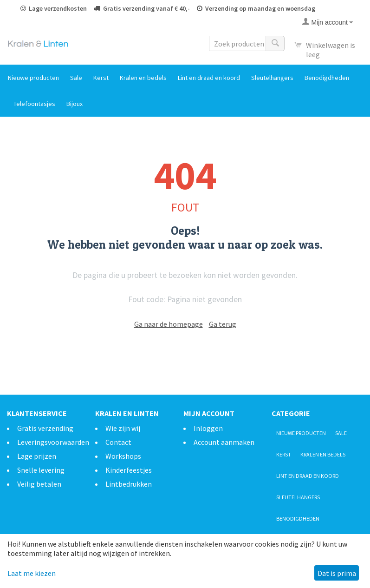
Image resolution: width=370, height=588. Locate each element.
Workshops (123, 456)
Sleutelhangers (272, 78)
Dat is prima (337, 573)
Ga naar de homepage (169, 324)
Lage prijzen (37, 456)
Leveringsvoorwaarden (53, 442)
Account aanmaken (224, 442)
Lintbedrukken (129, 484)
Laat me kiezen (32, 573)
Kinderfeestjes (129, 470)
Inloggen (208, 428)
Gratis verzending (45, 428)
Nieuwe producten (33, 78)
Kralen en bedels (143, 78)
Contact (118, 442)
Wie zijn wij (123, 428)
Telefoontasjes (34, 104)
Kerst (101, 78)
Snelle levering (41, 470)
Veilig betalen (39, 484)
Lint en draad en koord (209, 78)
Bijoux (75, 104)
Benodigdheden (327, 78)
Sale (76, 78)
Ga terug (223, 324)
